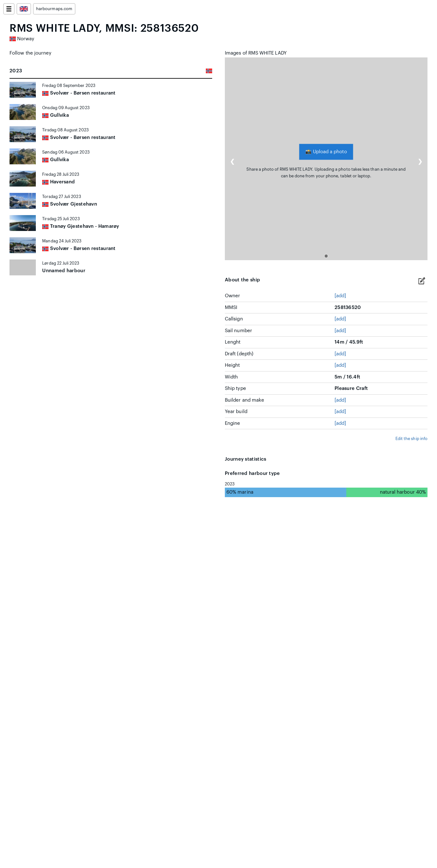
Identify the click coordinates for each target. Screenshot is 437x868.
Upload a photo (326, 152)
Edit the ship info (411, 439)
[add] (340, 296)
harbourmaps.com (54, 9)
